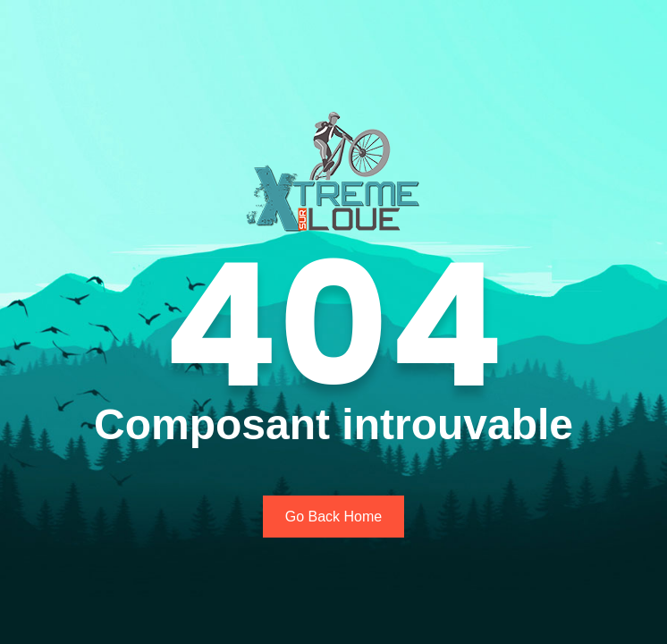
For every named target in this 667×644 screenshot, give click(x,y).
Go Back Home (333, 517)
